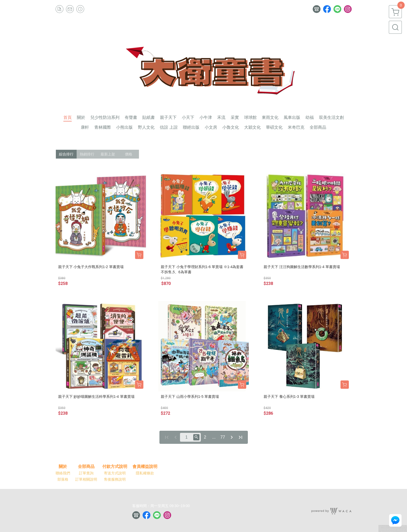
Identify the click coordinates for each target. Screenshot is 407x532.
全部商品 (86, 467)
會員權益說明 (145, 467)
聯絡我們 (63, 473)
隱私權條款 (145, 473)
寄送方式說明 (115, 473)
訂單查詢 (86, 473)
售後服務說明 (115, 479)
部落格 (63, 479)
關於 (63, 467)
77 (223, 437)
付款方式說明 (115, 467)
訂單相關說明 (86, 479)
